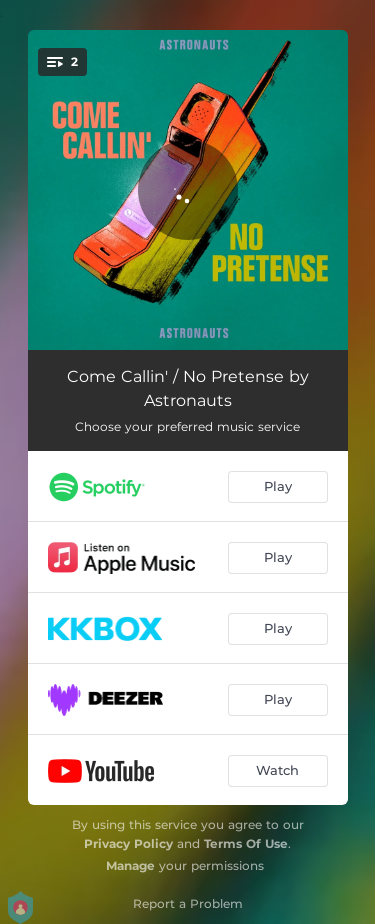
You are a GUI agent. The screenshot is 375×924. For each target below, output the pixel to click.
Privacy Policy (128, 843)
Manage (130, 865)
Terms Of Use (246, 843)
